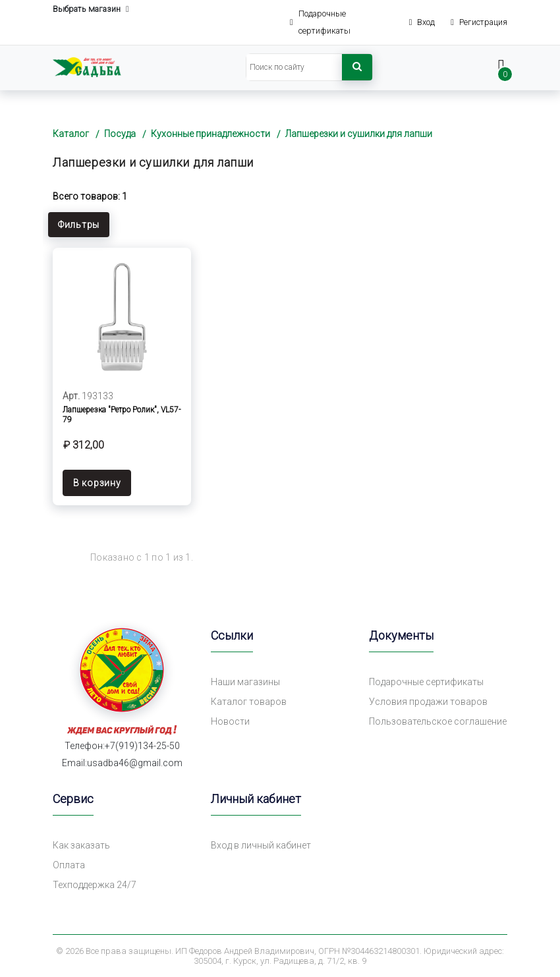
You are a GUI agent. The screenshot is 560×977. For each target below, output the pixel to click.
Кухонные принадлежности (210, 134)
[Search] (294, 67)
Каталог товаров (249, 702)
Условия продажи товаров (428, 702)
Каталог (71, 134)
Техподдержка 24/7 (95, 885)
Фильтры (79, 225)
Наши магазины (245, 682)
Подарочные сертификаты (426, 682)
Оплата (69, 865)
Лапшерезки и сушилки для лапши (359, 134)
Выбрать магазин (91, 10)
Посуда (120, 134)
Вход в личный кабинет (261, 845)
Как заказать (81, 845)
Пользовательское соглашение (438, 721)
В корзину (97, 483)
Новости (230, 721)
